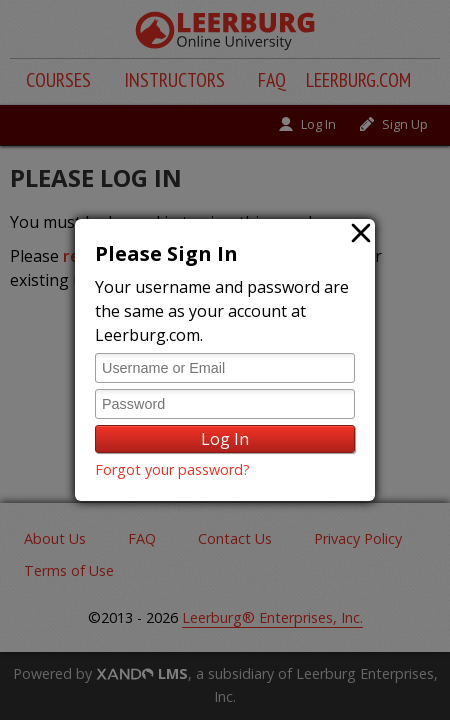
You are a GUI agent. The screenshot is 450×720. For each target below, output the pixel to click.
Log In (225, 439)
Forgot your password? (172, 469)
